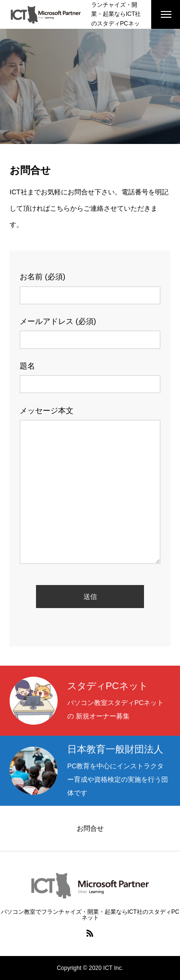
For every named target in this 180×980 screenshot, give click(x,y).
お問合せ (90, 828)
